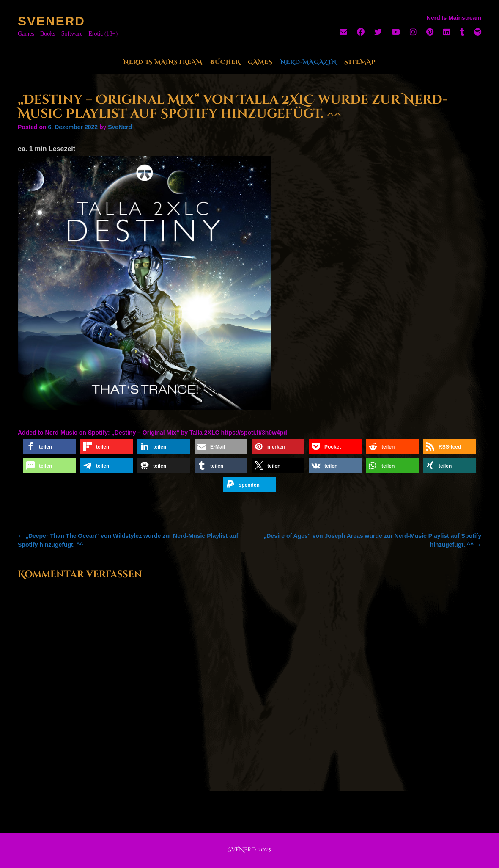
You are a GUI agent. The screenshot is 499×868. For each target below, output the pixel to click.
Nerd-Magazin (308, 62)
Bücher (225, 62)
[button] (50, 447)
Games (260, 62)
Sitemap (360, 62)
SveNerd (51, 21)
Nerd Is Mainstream (163, 62)
